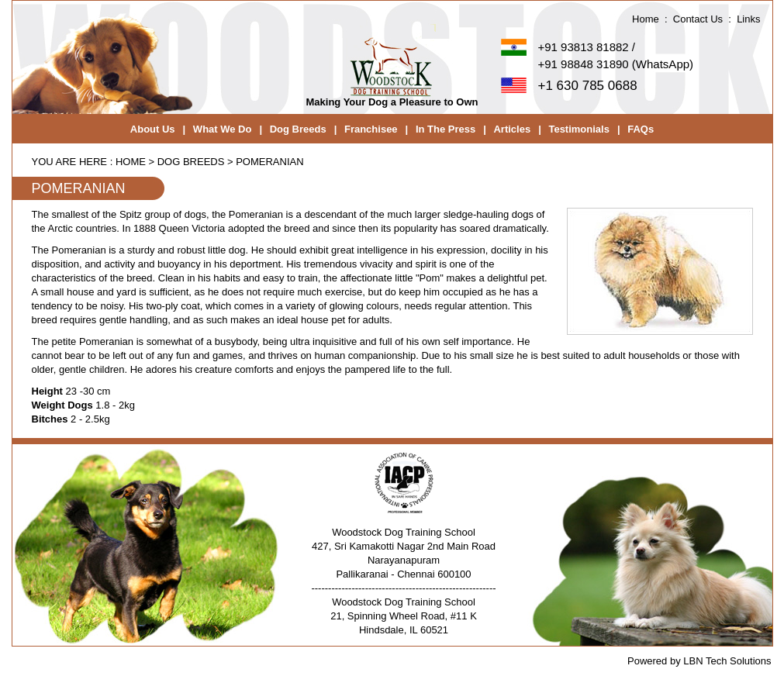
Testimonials (579, 129)
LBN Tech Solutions (727, 661)
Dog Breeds (298, 129)
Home (646, 19)
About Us (153, 129)
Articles (512, 129)
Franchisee (371, 129)
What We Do (223, 129)
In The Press (446, 129)
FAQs (641, 129)
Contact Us (698, 19)
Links (748, 19)
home (131, 162)
